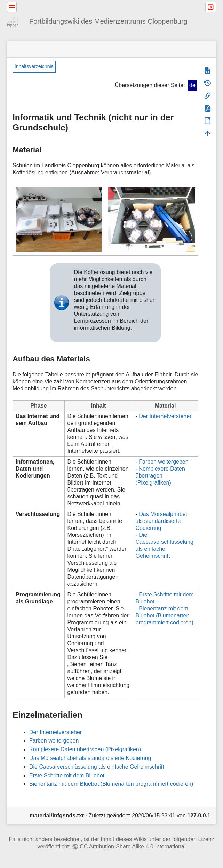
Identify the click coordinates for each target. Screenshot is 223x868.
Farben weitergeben (164, 462)
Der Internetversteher (165, 416)
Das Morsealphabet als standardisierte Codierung (162, 521)
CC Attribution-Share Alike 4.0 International (133, 847)
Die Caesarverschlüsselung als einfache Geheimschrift (97, 767)
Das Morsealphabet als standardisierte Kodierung (90, 758)
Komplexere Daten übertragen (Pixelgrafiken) (160, 476)
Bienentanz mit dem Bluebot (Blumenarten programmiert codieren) (165, 615)
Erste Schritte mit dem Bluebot (67, 775)
